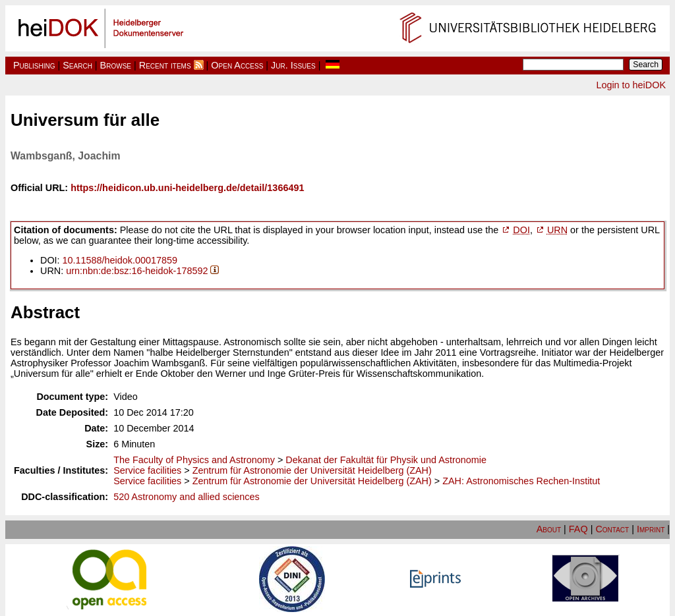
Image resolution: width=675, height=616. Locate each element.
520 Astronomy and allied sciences (187, 497)
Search (77, 65)
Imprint (651, 529)
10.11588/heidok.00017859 (120, 260)
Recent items (165, 65)
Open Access (237, 65)
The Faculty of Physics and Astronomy (194, 460)
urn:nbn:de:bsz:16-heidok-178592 (137, 271)
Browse (116, 65)
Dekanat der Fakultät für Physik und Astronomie (386, 460)
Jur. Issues (293, 65)
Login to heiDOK (631, 85)
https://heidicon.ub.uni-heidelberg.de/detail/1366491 (187, 188)
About (549, 529)
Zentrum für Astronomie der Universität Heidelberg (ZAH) (312, 470)
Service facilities (147, 470)
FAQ (578, 529)
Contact (612, 529)
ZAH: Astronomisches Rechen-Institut (521, 481)
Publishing (34, 65)
